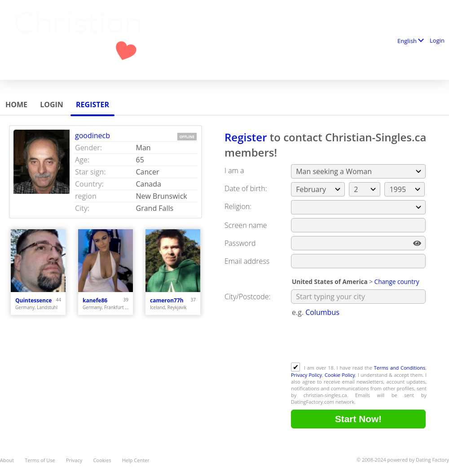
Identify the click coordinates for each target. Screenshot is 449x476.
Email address (247, 261)
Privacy (74, 460)
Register (92, 105)
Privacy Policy (306, 375)
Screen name (246, 225)
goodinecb (92, 135)
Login (437, 40)
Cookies (102, 460)
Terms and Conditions (400, 368)
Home (16, 105)
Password (240, 243)
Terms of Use (40, 460)
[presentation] (359, 341)
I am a (234, 170)
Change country (397, 282)
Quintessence (33, 300)
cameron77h (167, 300)
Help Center (136, 460)
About (7, 460)
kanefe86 (95, 300)
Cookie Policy (340, 375)
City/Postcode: (247, 297)
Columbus (322, 312)
